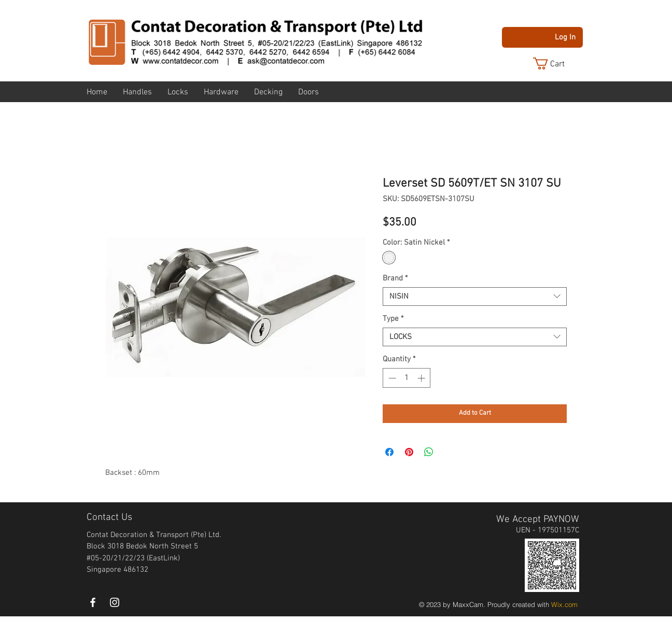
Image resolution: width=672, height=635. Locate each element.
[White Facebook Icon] (93, 602)
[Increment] (422, 378)
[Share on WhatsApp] (429, 452)
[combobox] (475, 297)
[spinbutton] (407, 378)
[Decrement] (391, 378)
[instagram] (115, 602)
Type (393, 319)
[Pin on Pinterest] (409, 452)
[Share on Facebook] (389, 452)
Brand (395, 278)
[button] (557, 63)
